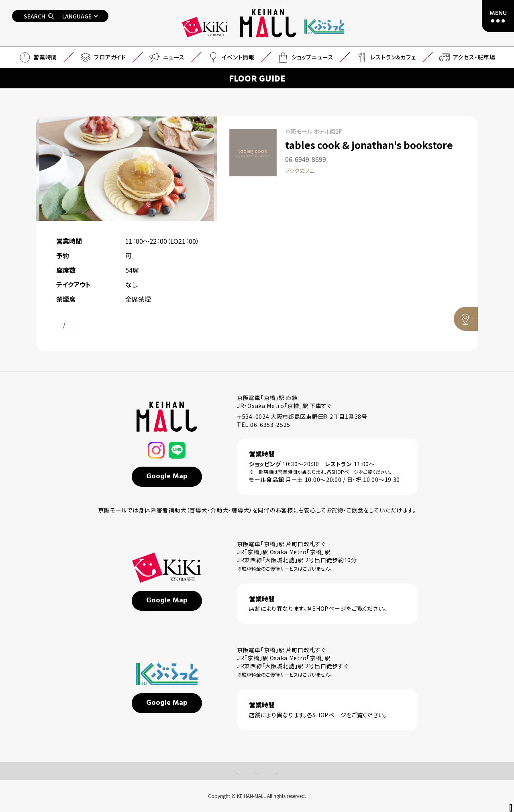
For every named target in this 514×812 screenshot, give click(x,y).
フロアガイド (103, 57)
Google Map (167, 476)
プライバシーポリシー (306, 771)
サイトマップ (249, 771)
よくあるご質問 (200, 771)
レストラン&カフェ (385, 57)
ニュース (166, 57)
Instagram (114, 324)
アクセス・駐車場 (467, 57)
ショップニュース (305, 57)
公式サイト (71, 324)
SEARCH (39, 16)
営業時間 (38, 57)
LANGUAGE (77, 16)
